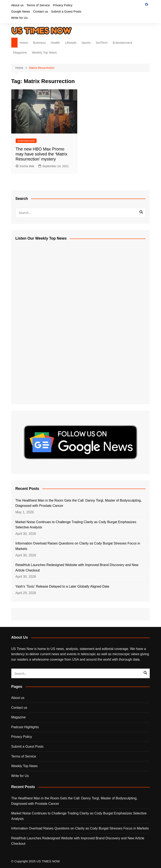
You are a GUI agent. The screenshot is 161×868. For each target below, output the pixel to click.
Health (55, 43)
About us (17, 5)
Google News (21, 11)
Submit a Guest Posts (66, 11)
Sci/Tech (102, 43)
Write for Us (20, 18)
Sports (86, 43)
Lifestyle (71, 43)
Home (24, 43)
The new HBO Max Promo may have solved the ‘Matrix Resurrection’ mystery (42, 154)
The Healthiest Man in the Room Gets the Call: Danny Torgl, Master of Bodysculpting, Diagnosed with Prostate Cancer (79, 503)
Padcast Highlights (25, 727)
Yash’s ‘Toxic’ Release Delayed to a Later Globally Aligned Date (62, 586)
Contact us (41, 11)
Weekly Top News (44, 52)
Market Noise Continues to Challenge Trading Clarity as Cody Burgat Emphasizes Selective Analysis (76, 525)
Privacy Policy (63, 5)
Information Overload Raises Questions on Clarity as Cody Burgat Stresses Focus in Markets (78, 546)
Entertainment (122, 43)
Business (39, 43)
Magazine (20, 52)
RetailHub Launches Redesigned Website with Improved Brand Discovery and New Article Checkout (77, 568)
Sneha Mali (25, 166)
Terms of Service (38, 5)
